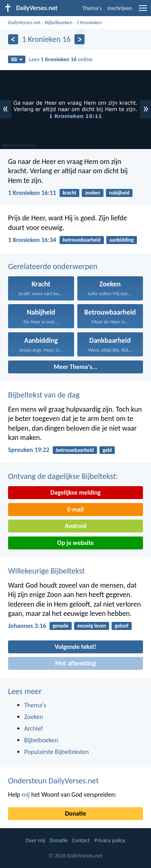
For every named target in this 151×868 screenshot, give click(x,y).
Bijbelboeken (58, 22)
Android (75, 526)
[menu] (143, 11)
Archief (33, 728)
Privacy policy (110, 840)
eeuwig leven (92, 626)
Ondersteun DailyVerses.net (53, 781)
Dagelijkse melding (75, 492)
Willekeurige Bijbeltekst (47, 571)
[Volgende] (80, 39)
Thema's (92, 8)
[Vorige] (13, 39)
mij (26, 794)
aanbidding (122, 240)
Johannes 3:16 (27, 626)
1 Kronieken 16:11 (32, 193)
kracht (70, 193)
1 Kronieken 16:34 (32, 240)
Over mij (35, 840)
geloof (122, 626)
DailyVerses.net (24, 22)
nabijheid (119, 193)
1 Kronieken (89, 22)
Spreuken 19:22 (29, 450)
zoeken (93, 193)
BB (17, 59)
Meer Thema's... (76, 367)
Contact (81, 840)
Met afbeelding (75, 663)
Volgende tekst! (75, 647)
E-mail (75, 509)
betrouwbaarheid (82, 240)
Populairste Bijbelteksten (57, 752)
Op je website (75, 543)
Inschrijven (120, 8)
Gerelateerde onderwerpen (53, 266)
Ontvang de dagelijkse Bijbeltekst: (63, 476)
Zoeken (34, 717)
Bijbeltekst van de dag (44, 395)
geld (107, 450)
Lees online (61, 59)
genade (61, 626)
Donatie (75, 813)
